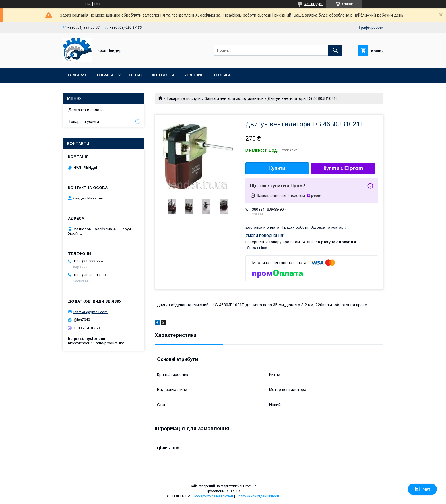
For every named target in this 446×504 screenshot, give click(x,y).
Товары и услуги (84, 122)
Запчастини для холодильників (234, 98)
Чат (422, 489)
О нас (135, 75)
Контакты (163, 75)
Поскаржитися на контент (213, 496)
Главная (77, 75)
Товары (105, 75)
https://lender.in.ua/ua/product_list (96, 343)
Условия (194, 75)
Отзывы (223, 75)
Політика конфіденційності (257, 496)
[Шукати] (335, 50)
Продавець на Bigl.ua (223, 491)
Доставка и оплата (86, 110)
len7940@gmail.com (90, 312)
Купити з (343, 168)
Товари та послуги (183, 98)
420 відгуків (314, 4)
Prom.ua (250, 486)
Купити (277, 168)
